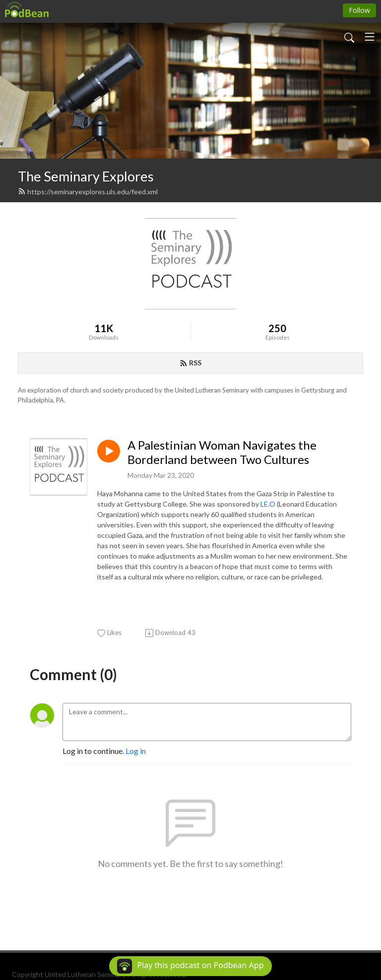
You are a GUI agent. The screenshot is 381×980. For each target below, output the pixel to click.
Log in (136, 751)
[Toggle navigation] (370, 37)
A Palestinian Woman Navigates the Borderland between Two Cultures (222, 452)
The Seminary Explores (86, 176)
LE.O (268, 504)
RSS (190, 363)
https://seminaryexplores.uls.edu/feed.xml (88, 192)
